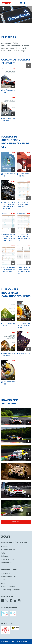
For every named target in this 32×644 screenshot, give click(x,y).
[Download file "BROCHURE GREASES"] (13, 378)
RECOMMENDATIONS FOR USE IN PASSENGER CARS (8, 269)
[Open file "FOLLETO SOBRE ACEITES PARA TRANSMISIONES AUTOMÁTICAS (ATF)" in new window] (8, 190)
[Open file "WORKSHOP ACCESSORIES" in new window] (8, 106)
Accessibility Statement (11, 590)
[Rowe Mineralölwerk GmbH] (6, 3)
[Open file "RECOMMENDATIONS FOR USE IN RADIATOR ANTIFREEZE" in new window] (24, 255)
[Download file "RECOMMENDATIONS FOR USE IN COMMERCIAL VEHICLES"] (28, 230)
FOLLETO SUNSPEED (8, 175)
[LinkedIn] (11, 601)
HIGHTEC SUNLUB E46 (24, 355)
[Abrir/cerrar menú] (29, 3)
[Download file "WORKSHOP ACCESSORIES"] (13, 114)
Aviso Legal (6, 574)
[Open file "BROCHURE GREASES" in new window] (8, 370)
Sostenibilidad (7, 563)
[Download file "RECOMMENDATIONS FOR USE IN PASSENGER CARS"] (13, 263)
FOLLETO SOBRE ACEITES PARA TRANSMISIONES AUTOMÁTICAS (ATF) (8, 205)
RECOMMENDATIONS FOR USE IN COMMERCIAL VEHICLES (23, 238)
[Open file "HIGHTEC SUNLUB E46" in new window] (24, 341)
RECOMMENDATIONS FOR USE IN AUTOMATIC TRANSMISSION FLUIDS (8, 238)
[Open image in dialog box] (16, 416)
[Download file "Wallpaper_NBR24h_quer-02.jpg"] (28, 496)
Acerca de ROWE (8, 560)
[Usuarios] (25, 3)
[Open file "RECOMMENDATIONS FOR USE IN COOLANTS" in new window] (24, 190)
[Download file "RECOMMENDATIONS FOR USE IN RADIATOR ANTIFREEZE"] (28, 263)
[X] (7, 601)
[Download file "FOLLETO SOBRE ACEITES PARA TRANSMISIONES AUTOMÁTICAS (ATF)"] (13, 198)
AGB (3, 580)
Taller (3, 553)
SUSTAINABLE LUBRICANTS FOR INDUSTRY (23, 325)
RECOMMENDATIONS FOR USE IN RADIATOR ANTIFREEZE (23, 270)
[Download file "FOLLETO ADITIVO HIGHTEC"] (28, 170)
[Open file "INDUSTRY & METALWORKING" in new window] (8, 341)
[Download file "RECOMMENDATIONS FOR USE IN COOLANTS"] (28, 198)
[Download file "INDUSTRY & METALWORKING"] (13, 349)
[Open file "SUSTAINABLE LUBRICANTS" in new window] (8, 311)
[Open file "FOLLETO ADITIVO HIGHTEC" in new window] (24, 162)
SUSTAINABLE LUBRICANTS (8, 324)
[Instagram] (19, 601)
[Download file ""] (28, 66)
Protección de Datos (9, 577)
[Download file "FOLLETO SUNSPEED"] (13, 170)
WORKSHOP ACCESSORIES (8, 120)
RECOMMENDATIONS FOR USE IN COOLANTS (23, 204)
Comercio (5, 547)
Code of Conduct (8, 586)
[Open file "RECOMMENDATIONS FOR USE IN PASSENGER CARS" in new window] (8, 255)
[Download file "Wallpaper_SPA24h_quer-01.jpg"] (28, 422)
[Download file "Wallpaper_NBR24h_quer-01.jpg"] (28, 478)
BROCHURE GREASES (8, 383)
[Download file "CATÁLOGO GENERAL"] (13, 86)
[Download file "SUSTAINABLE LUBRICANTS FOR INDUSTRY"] (28, 319)
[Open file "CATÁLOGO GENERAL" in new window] (8, 78)
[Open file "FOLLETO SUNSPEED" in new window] (8, 162)
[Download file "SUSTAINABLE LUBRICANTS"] (13, 319)
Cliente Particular (8, 550)
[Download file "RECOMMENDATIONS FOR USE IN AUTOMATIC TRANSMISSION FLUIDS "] (13, 230)
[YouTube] (15, 601)
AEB (3, 583)
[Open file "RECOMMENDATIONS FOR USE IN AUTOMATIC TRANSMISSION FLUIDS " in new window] (8, 222)
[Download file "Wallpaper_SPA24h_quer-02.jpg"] (28, 441)
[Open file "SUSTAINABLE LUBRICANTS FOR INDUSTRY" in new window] (24, 311)
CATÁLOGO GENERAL (8, 91)
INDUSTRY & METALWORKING (8, 355)
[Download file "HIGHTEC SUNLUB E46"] (28, 349)
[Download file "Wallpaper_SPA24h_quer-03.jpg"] (28, 459)
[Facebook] (3, 601)
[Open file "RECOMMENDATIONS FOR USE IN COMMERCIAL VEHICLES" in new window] (24, 222)
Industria (5, 556)
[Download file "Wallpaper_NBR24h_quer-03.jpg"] (28, 514)
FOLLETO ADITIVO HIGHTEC (24, 175)
